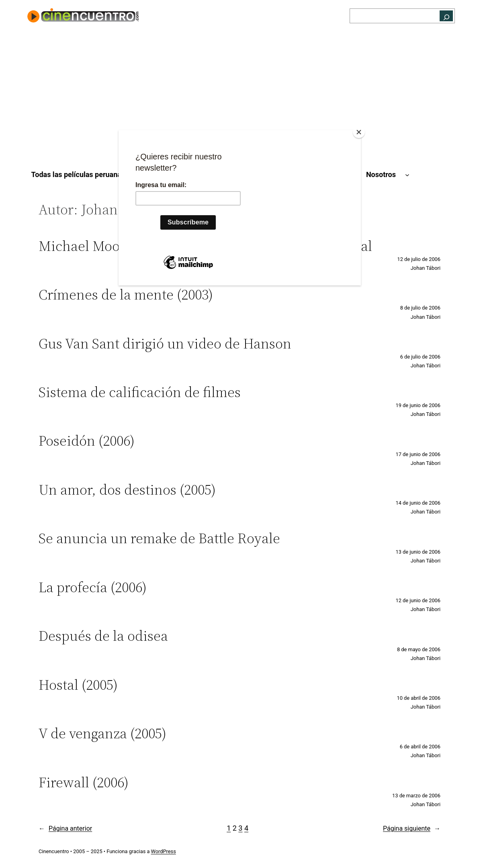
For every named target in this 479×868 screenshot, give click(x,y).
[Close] (359, 132)
